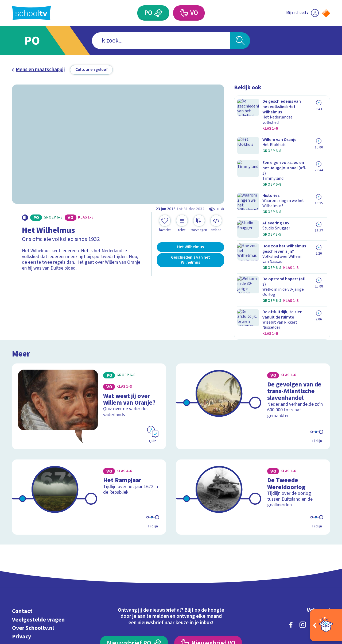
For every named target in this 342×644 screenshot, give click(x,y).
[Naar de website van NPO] (326, 13)
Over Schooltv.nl (33, 550)
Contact (22, 533)
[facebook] (291, 547)
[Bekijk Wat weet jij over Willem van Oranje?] (89, 337)
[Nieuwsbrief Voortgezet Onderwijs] (208, 566)
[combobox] (161, 41)
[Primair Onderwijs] (158, 13)
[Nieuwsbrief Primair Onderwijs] (134, 566)
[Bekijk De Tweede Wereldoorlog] (253, 424)
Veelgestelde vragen (38, 542)
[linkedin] (314, 547)
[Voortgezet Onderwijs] (184, 13)
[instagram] (303, 547)
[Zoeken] (240, 41)
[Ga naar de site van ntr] (321, 595)
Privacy (22, 559)
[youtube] (326, 547)
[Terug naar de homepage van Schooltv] (32, 13)
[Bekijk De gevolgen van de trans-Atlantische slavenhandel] (253, 337)
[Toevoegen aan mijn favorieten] (165, 224)
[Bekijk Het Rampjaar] (89, 424)
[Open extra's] (326, 625)
